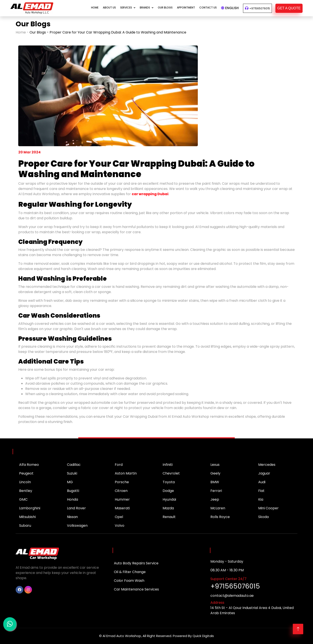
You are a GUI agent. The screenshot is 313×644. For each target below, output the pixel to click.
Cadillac (74, 465)
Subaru (25, 526)
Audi (262, 482)
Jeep (215, 499)
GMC (23, 499)
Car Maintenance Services (136, 589)
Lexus (215, 465)
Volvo (120, 526)
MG (70, 482)
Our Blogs (165, 8)
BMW (215, 482)
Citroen (121, 491)
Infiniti (168, 465)
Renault (169, 517)
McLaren (218, 508)
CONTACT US (208, 8)
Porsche (122, 482)
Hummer (122, 499)
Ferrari (216, 491)
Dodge (168, 491)
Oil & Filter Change (130, 572)
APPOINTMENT (186, 8)
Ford (119, 465)
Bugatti (73, 491)
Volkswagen (77, 526)
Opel (119, 517)
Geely (215, 473)
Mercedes (267, 465)
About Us (109, 8)
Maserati (122, 508)
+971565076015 (260, 8)
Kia (261, 499)
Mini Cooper (268, 508)
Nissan (72, 517)
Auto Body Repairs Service (136, 563)
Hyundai (169, 499)
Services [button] (126, 8)
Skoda (263, 517)
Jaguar (264, 473)
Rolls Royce (220, 517)
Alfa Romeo (29, 465)
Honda (72, 499)
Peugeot (26, 473)
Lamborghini (30, 508)
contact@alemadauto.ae (232, 596)
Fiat (261, 491)
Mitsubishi (27, 517)
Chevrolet (171, 473)
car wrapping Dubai (150, 194)
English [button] (230, 8)
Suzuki (72, 473)
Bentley (26, 491)
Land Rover (76, 508)
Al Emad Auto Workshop (122, 636)
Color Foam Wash (129, 581)
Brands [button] (145, 8)
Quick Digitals (203, 636)
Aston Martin (126, 473)
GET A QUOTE (289, 8)
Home (95, 8)
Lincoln (25, 482)
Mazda (168, 508)
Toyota (169, 482)
